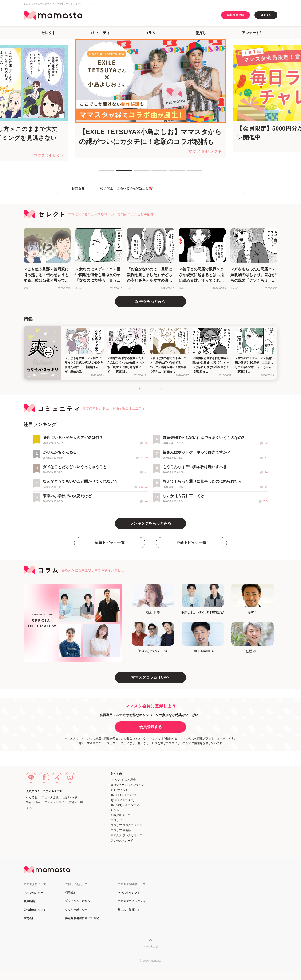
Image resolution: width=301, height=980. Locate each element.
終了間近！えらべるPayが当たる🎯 (126, 188)
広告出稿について (35, 910)
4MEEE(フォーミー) (123, 795)
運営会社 (29, 918)
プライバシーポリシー (79, 901)
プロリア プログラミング (126, 825)
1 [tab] (101, 172)
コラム (150, 33)
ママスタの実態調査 (123, 780)
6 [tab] (189, 172)
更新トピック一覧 (191, 543)
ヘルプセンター (33, 893)
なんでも (32, 797)
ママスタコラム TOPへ (150, 677)
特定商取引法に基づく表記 (82, 918)
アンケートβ (252, 33)
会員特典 (29, 901)
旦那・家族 (70, 797)
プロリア (116, 820)
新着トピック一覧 (110, 543)
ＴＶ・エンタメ (54, 802)
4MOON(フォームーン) (125, 805)
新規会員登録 (235, 15)
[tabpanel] (150, 98)
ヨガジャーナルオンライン (127, 785)
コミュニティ (99, 33)
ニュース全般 (50, 797)
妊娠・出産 (33, 802)
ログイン (266, 15)
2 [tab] (119, 172)
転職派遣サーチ (120, 815)
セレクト (48, 33)
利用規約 (71, 893)
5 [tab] (171, 172)
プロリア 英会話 (121, 830)
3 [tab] (136, 172)
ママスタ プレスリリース (126, 835)
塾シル (115, 810)
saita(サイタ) (119, 790)
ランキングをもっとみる (150, 523)
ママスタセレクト (129, 893)
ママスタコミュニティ (132, 901)
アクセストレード (122, 841)
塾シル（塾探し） (129, 910)
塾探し (201, 33)
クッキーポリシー (76, 910)
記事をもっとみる (150, 301)
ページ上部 (150, 946)
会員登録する (150, 727)
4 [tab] (154, 172)
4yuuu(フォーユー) (122, 800)
